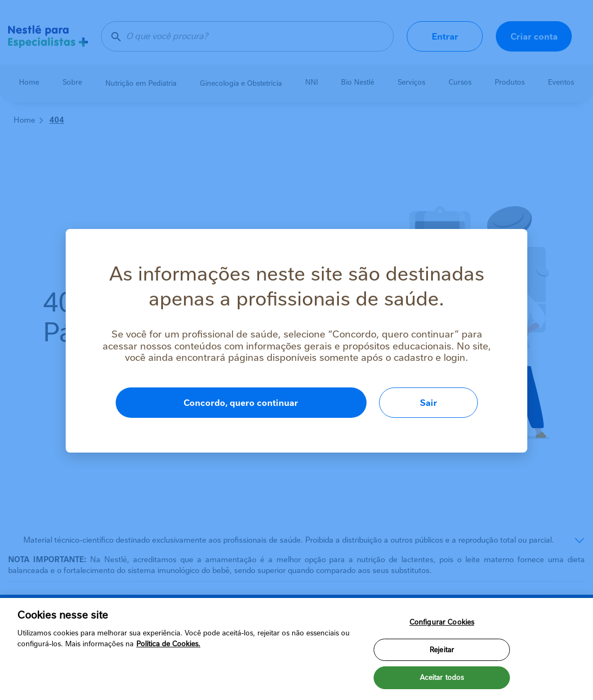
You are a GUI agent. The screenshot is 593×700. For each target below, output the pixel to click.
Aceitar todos (442, 677)
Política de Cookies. (168, 644)
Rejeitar (442, 650)
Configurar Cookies (442, 622)
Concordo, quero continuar (241, 403)
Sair (428, 403)
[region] (296, 649)
